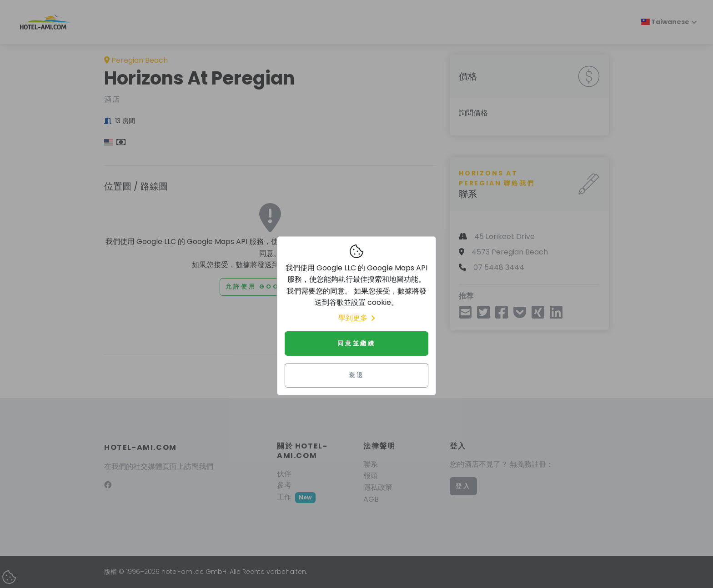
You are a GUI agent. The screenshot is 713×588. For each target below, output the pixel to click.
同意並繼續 (356, 343)
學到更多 (356, 318)
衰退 (356, 375)
